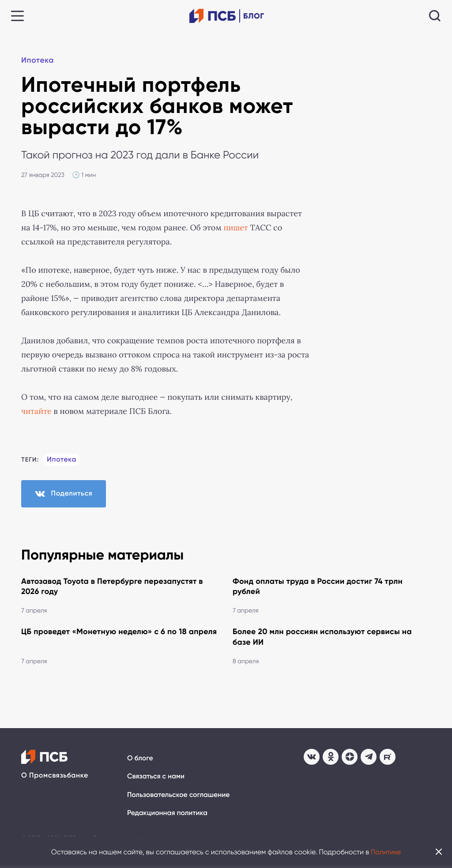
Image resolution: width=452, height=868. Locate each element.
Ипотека (38, 61)
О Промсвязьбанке (55, 777)
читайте (36, 411)
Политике (386, 852)
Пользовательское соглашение (179, 797)
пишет (236, 228)
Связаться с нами (156, 778)
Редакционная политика (168, 815)
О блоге (140, 760)
